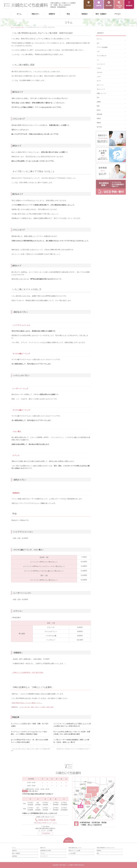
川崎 (25, 707)
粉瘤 (98, 106)
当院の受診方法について (75, 848)
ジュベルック (101, 64)
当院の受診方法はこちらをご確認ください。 (27, 703)
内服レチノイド (101, 93)
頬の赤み (99, 127)
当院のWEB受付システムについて (106, 848)
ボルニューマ (101, 89)
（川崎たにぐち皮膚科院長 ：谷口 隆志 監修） (28, 672)
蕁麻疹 (99, 123)
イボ (98, 51)
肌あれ (99, 110)
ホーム (14, 848)
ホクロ (99, 81)
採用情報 (14, 856)
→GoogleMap (45, 833)
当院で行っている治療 (74, 851)
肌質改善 (99, 114)
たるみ (99, 68)
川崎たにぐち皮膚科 (40, 707)
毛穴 (98, 98)
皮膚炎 (99, 102)
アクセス (43, 853)
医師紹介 (99, 851)
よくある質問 (72, 853)
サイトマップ (44, 856)
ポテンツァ (100, 85)
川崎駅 (48, 707)
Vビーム (99, 39)
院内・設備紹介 (16, 853)
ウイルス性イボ (101, 56)
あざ (98, 43)
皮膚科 (52, 707)
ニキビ (99, 77)
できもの (99, 72)
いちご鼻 (21, 707)
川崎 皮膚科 (31, 707)
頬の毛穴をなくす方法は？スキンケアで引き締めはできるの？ (74, 749)
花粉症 (99, 118)
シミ (98, 60)
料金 (98, 853)
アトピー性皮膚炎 (102, 47)
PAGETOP (69, 840)
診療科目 (14, 851)
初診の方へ (43, 848)
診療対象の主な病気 (46, 851)
